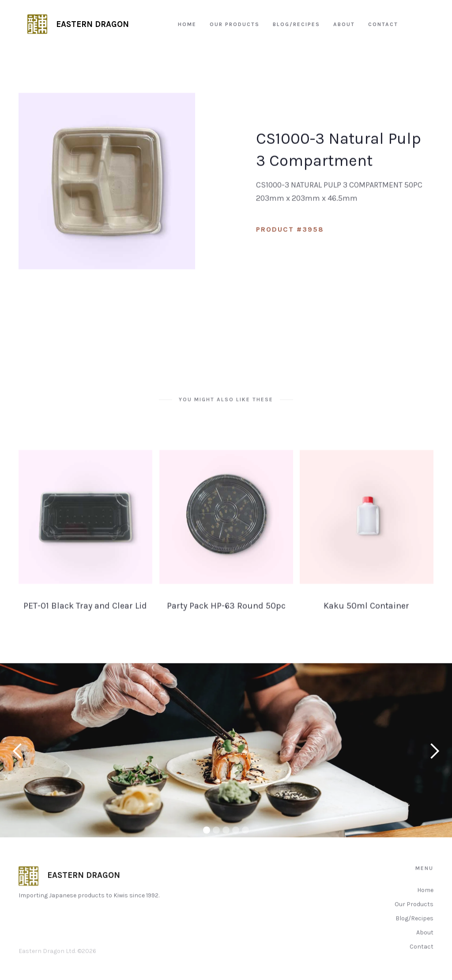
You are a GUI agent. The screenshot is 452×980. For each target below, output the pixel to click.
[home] (78, 24)
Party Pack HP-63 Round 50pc (226, 620)
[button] (18, 758)
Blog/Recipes (414, 933)
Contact (422, 961)
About (425, 947)
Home (425, 904)
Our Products (414, 918)
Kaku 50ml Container (367, 620)
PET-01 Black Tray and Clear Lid (85, 620)
